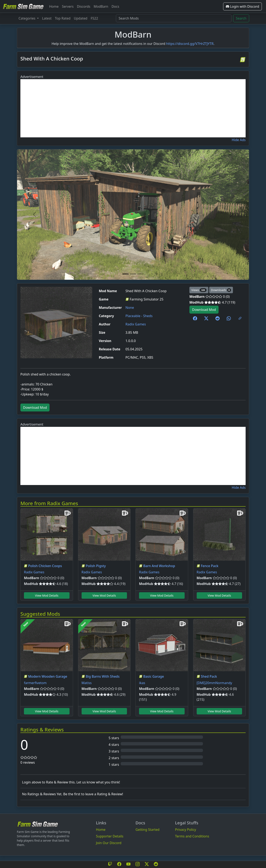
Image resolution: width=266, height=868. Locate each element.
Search (241, 18)
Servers (68, 6)
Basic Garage (154, 676)
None (130, 308)
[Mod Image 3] (140, 274)
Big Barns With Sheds (103, 676)
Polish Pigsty (96, 566)
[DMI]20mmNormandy (214, 683)
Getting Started (147, 830)
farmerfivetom (35, 683)
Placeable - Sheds (139, 316)
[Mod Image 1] (126, 274)
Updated (81, 18)
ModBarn (101, 6)
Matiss (87, 683)
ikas (142, 683)
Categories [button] (27, 18)
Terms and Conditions (192, 836)
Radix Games (136, 324)
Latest (47, 18)
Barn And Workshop (159, 566)
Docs (115, 6)
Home (54, 6)
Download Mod (204, 310)
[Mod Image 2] (133, 274)
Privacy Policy (186, 830)
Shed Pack (209, 676)
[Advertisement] (133, 108)
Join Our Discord (109, 843)
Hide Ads (239, 140)
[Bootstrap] (38, 824)
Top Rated (63, 18)
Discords (84, 6)
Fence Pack (210, 566)
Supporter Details (110, 836)
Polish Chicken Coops (45, 566)
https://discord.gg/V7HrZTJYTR (190, 44)
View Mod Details (47, 595)
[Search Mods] (174, 18)
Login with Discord (242, 6)
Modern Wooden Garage (48, 676)
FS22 (94, 18)
